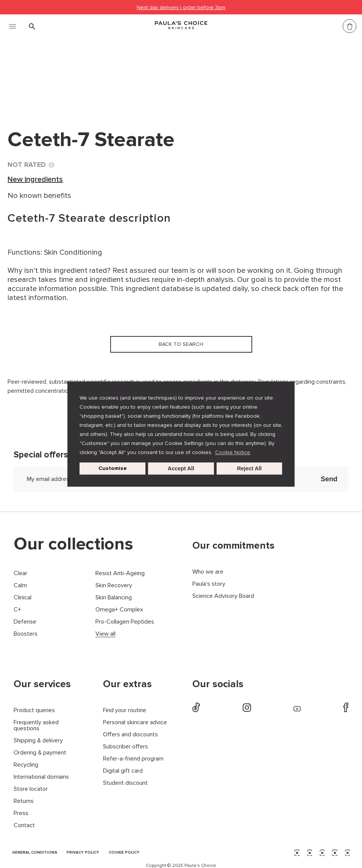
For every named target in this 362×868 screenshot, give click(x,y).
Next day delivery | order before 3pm (181, 7)
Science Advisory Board (223, 596)
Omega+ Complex (119, 610)
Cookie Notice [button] (233, 452)
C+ (17, 610)
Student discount (125, 783)
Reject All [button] (249, 468)
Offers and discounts (130, 735)
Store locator (31, 789)
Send (329, 479)
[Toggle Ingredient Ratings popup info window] (51, 165)
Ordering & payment (40, 753)
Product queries (34, 710)
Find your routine (125, 710)
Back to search (43, 90)
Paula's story (209, 584)
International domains (41, 777)
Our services (42, 684)
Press (21, 813)
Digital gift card (123, 771)
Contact (24, 825)
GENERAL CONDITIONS (35, 853)
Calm (20, 586)
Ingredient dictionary (46, 75)
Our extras (127, 684)
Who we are (208, 572)
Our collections (73, 544)
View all (105, 634)
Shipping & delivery (38, 741)
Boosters (26, 634)
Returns (24, 801)
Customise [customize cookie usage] (113, 468)
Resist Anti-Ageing (120, 573)
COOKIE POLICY (124, 853)
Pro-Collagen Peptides (125, 622)
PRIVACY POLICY (83, 853)
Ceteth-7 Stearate (183, 75)
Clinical (23, 598)
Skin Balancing (114, 598)
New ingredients (116, 75)
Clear (20, 573)
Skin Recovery (114, 586)
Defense (25, 622)
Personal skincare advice (135, 723)
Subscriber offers (126, 747)
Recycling (26, 765)
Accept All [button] (181, 468)
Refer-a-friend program (133, 759)
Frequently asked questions (36, 726)
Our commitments (233, 546)
